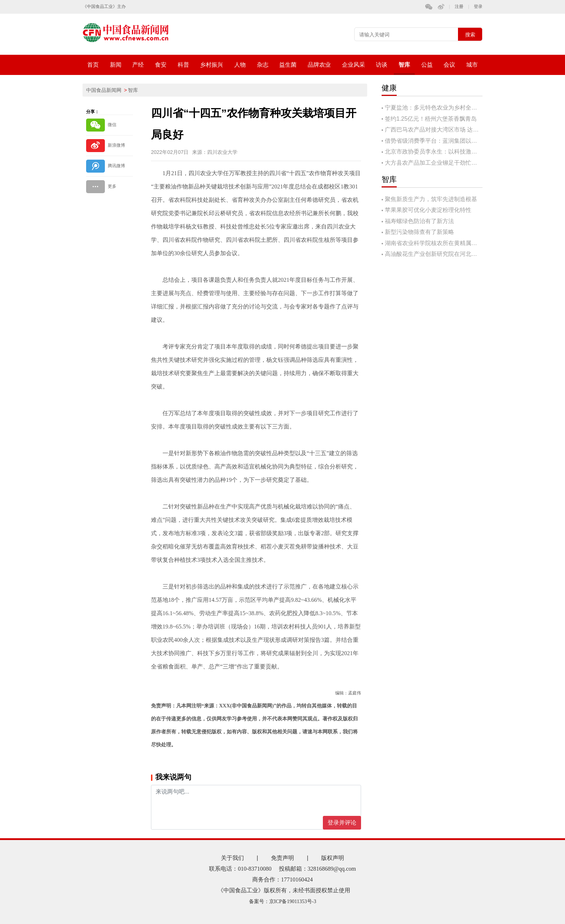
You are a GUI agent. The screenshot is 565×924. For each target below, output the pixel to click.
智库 (404, 65)
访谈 (382, 65)
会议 (449, 65)
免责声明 (282, 858)
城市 (472, 65)
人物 (240, 65)
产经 (138, 65)
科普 (183, 65)
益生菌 (288, 65)
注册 (459, 7)
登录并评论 (342, 823)
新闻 (116, 65)
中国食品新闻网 (104, 90)
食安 (161, 65)
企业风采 (353, 65)
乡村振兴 (212, 65)
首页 (93, 65)
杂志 (263, 65)
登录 (478, 7)
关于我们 (232, 858)
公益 (427, 65)
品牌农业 (319, 65)
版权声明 (333, 858)
